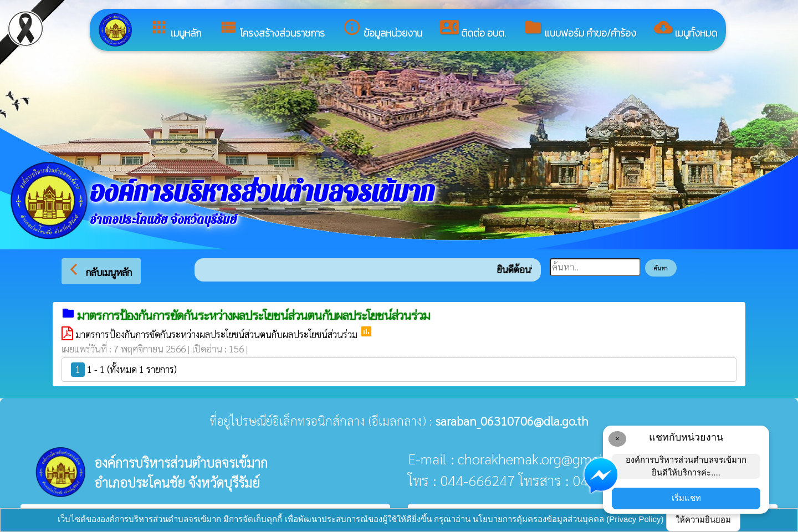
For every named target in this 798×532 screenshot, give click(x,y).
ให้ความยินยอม (703, 520)
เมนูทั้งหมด (686, 29)
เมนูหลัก (175, 29)
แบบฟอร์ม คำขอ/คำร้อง (580, 29)
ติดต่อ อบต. (473, 29)
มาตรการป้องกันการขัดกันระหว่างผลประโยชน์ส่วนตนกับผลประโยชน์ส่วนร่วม (218, 334)
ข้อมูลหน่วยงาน (382, 29)
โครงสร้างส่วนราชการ (272, 29)
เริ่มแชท (686, 498)
